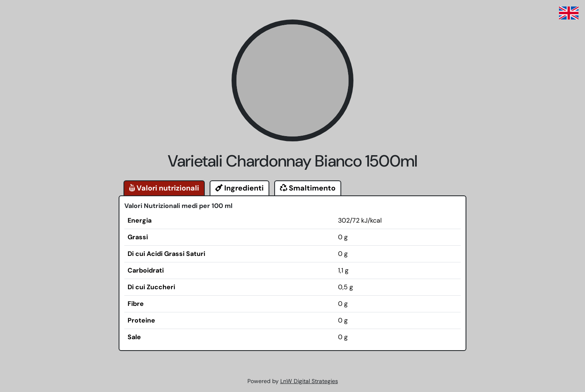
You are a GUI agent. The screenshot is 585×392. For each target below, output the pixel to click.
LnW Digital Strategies (309, 381)
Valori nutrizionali (164, 188)
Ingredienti (239, 188)
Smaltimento (308, 188)
